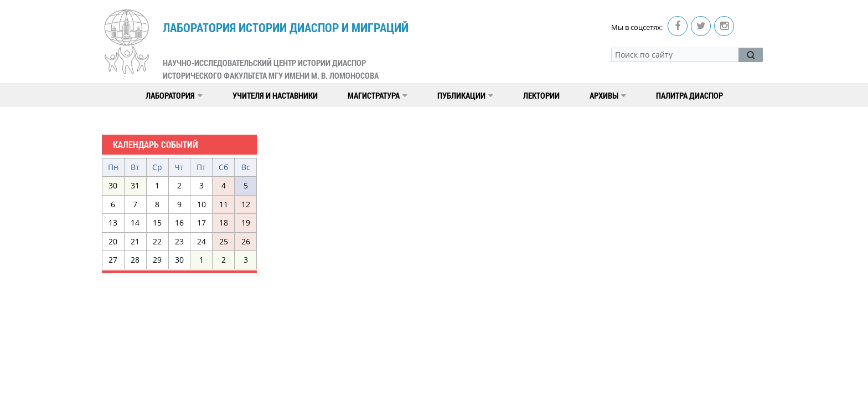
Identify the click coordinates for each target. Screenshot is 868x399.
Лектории (541, 95)
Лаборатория (174, 95)
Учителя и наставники (275, 95)
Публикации (465, 95)
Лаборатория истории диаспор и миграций (286, 51)
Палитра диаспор (689, 95)
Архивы (608, 95)
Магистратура (378, 95)
